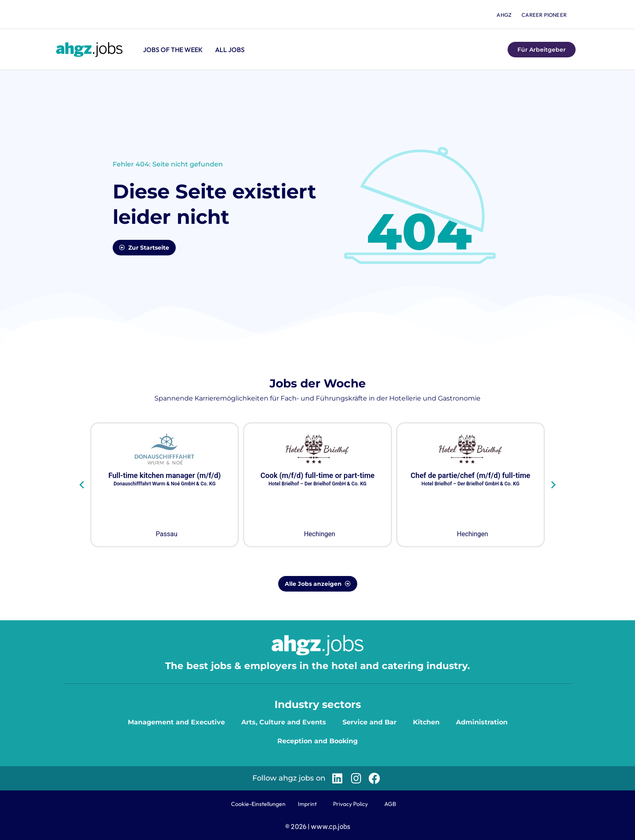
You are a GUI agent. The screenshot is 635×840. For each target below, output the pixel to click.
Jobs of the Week (173, 50)
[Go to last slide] (82, 485)
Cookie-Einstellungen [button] (258, 804)
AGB (390, 804)
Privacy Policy (350, 804)
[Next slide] (553, 485)
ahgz (504, 15)
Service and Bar (370, 722)
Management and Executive (176, 722)
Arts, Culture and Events (284, 722)
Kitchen (426, 722)
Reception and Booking (317, 741)
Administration (482, 722)
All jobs (230, 50)
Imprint (307, 804)
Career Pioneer (544, 15)
